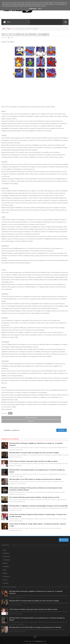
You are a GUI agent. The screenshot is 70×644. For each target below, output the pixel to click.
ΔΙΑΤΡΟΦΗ (5, 580)
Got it (40, 9)
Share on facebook (8, 418)
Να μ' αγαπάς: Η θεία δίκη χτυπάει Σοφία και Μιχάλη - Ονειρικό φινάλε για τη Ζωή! (34, 494)
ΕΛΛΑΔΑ (5, 576)
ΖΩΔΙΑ (9, 29)
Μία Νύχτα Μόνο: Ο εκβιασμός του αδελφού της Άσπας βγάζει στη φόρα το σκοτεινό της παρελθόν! (39, 502)
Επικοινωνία (64, 536)
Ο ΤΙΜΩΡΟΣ (6, 563)
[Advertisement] (35, 92)
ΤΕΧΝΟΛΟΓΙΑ (6, 573)
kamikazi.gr (39, 638)
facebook (61, 427)
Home (4, 29)
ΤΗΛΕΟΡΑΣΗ (6, 550)
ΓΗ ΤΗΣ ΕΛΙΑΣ (6, 553)
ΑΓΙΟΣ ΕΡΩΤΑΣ (6, 556)
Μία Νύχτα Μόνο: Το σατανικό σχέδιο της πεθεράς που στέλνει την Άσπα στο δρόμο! (34, 449)
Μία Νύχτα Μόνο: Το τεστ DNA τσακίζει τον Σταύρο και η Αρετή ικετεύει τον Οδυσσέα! (35, 476)
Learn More (33, 9)
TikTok (4, 566)
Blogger (32, 641)
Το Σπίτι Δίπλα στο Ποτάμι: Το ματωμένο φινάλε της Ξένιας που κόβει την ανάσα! (33, 458)
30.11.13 (5, 38)
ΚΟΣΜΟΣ (5, 570)
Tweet (21, 418)
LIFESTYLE (5, 560)
